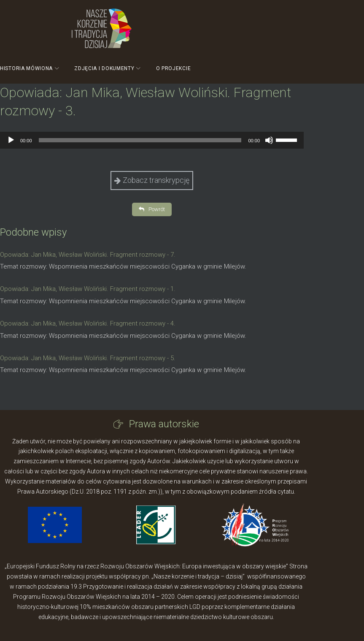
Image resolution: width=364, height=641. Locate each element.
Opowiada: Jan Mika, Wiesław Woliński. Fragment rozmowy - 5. (88, 358)
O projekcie (174, 68)
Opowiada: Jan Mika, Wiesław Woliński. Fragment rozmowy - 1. (88, 289)
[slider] (140, 140)
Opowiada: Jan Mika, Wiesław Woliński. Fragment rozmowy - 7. (88, 255)
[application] (152, 140)
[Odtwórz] (11, 140)
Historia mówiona (26, 68)
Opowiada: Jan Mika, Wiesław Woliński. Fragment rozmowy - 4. (88, 323)
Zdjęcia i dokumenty (104, 68)
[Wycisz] (269, 140)
